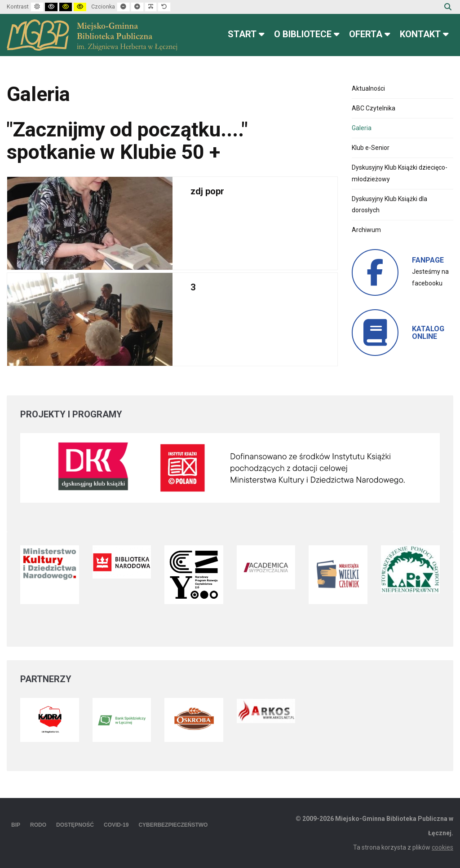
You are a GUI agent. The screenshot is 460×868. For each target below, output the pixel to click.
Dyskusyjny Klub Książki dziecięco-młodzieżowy (400, 173)
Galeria (362, 128)
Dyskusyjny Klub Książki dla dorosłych (389, 204)
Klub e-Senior (371, 148)
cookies (442, 847)
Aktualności (368, 88)
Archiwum (366, 230)
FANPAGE (428, 260)
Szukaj (448, 7)
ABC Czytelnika (374, 108)
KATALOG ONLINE (428, 333)
